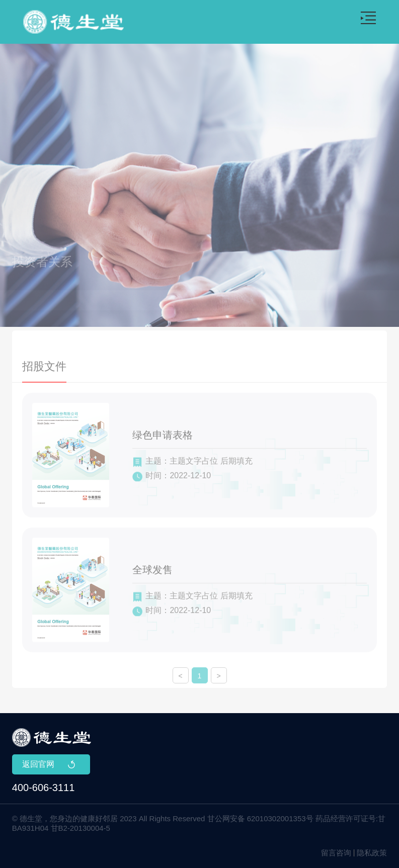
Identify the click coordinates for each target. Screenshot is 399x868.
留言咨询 (336, 853)
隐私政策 (372, 853)
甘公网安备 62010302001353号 (260, 818)
